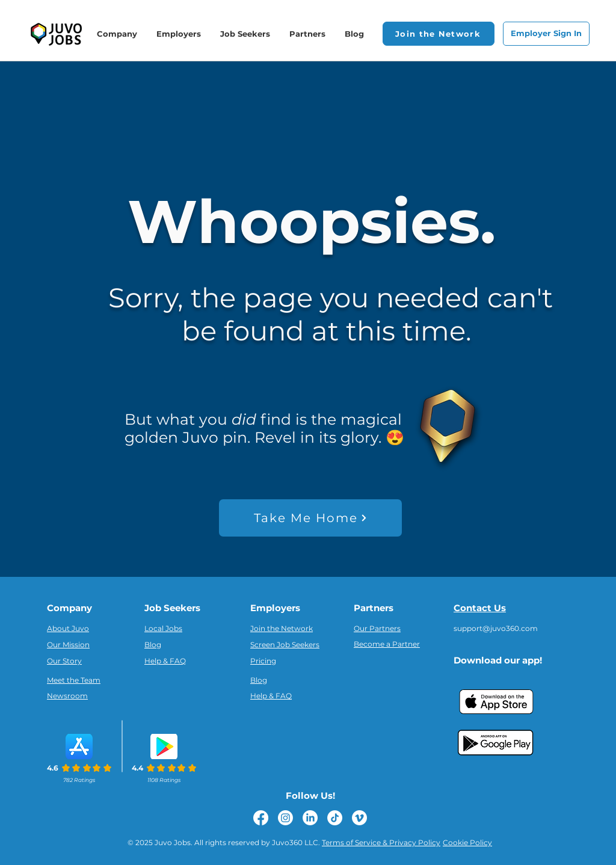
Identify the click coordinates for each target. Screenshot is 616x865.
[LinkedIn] (310, 818)
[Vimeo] (359, 818)
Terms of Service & (356, 842)
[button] (439, 34)
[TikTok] (335, 818)
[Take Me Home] (310, 518)
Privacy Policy (415, 842)
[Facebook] (261, 818)
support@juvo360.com (496, 628)
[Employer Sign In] (546, 34)
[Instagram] (285, 818)
